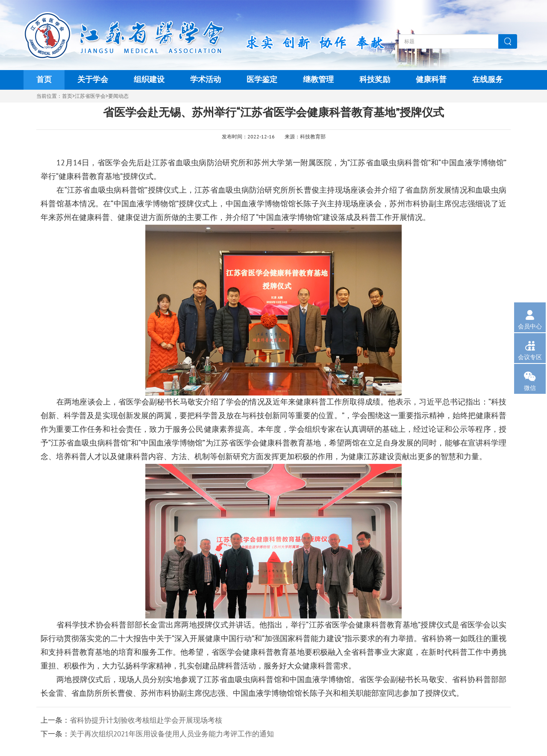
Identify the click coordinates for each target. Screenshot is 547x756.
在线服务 (488, 80)
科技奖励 (375, 80)
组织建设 (149, 80)
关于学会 (93, 80)
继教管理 (318, 80)
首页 (44, 80)
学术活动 (206, 80)
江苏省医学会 (90, 96)
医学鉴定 (262, 80)
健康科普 (431, 80)
